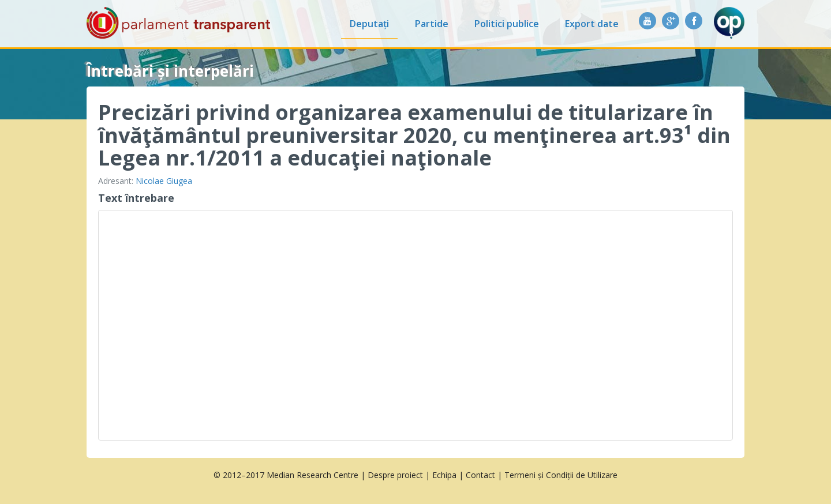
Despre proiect (395, 475)
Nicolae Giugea (164, 181)
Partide (432, 24)
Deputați (369, 24)
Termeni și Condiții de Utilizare (561, 475)
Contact (480, 475)
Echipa (444, 475)
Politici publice (507, 24)
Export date (592, 24)
